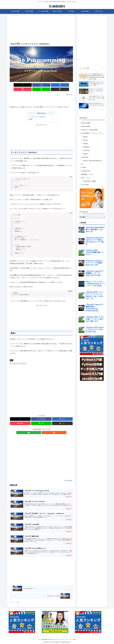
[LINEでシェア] (57, 85)
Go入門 (24, 360)
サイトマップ (72, 639)
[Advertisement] (41, 30)
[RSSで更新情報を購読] (43, 429)
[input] (92, 68)
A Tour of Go (17, 360)
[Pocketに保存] (47, 85)
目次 (39, 109)
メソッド (19, 103)
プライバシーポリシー (61, 639)
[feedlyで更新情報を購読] (40, 429)
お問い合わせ (51, 639)
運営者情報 (43, 639)
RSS (78, 639)
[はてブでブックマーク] (36, 85)
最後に (31, 115)
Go (11, 356)
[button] (68, 85)
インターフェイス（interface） (38, 113)
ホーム (37, 639)
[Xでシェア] (15, 85)
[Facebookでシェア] (25, 85)
